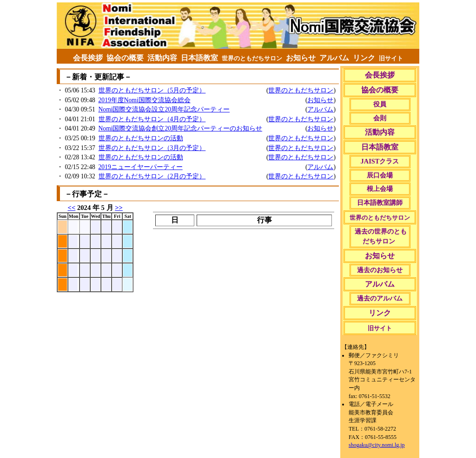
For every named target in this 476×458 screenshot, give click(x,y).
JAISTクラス (380, 161)
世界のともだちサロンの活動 (141, 138)
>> (119, 208)
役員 (380, 104)
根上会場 (380, 189)
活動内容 (162, 58)
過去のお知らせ (380, 270)
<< (72, 208)
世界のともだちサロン (301, 90)
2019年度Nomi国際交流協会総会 (145, 100)
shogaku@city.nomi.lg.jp (377, 445)
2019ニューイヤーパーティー (141, 167)
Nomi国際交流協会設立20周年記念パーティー (164, 109)
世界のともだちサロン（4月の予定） (152, 119)
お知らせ (301, 58)
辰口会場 (380, 175)
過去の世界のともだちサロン (380, 236)
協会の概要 (125, 58)
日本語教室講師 (380, 203)
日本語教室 (199, 58)
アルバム (334, 58)
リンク (364, 58)
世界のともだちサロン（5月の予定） (152, 90)
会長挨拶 (88, 58)
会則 (380, 118)
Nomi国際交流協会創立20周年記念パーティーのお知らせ (181, 128)
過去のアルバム (380, 298)
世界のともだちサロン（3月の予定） (152, 148)
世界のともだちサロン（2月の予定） (152, 176)
